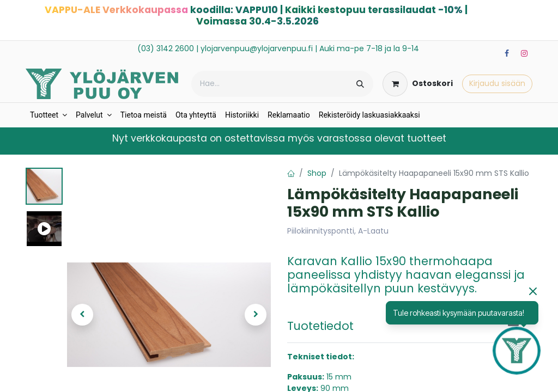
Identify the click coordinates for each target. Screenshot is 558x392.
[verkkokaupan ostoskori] (418, 84)
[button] (82, 315)
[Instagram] (524, 53)
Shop (317, 173)
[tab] (410, 326)
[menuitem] (48, 115)
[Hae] (360, 84)
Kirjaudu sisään (497, 83)
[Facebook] (507, 53)
